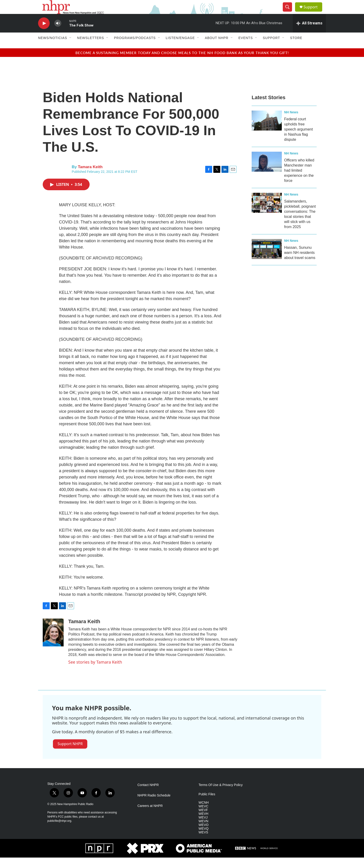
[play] (44, 34)
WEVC (203, 817)
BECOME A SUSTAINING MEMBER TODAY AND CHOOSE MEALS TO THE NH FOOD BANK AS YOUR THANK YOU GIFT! (182, 63)
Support (313, 12)
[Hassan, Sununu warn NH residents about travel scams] (267, 259)
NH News (291, 123)
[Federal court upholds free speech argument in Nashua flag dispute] (267, 131)
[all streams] (309, 34)
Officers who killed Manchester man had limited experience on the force (299, 181)
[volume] (58, 34)
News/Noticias (53, 48)
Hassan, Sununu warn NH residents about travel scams (300, 263)
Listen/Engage (180, 48)
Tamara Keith (90, 177)
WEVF (203, 821)
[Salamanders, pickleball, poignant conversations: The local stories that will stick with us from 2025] (267, 213)
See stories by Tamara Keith (95, 672)
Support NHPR (70, 754)
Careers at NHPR (150, 816)
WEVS (203, 843)
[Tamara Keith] (53, 643)
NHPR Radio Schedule (154, 806)
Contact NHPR (148, 795)
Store (296, 48)
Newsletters (91, 48)
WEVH (203, 824)
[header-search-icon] (289, 12)
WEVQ (203, 839)
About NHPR (217, 48)
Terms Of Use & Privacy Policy (221, 795)
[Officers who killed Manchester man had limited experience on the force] (267, 172)
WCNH (204, 813)
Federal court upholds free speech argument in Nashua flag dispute (299, 140)
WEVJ (203, 828)
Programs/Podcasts (135, 48)
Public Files (207, 805)
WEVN (203, 832)
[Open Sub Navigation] (71, 48)
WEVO (203, 835)
